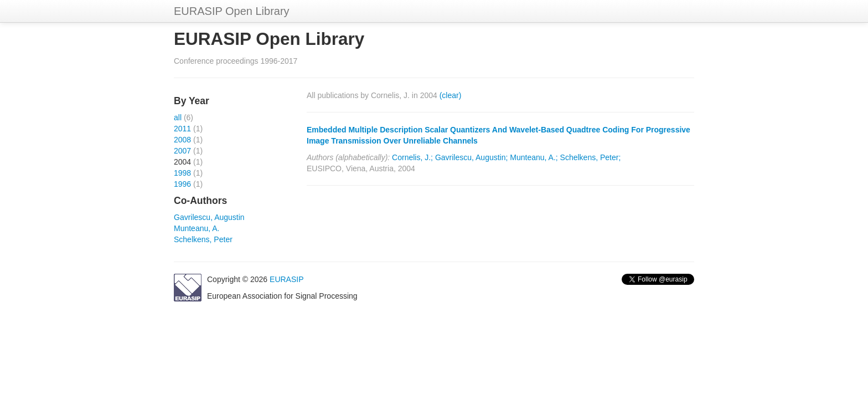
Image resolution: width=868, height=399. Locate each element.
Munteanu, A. (197, 228)
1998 (182, 173)
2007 (182, 151)
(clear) (451, 95)
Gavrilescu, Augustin (209, 217)
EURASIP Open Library (232, 11)
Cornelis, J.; (412, 157)
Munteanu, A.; (534, 157)
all (178, 117)
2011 (182, 129)
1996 (182, 184)
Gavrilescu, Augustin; (472, 157)
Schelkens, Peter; (591, 157)
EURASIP (286, 279)
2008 (182, 140)
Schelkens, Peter (203, 239)
